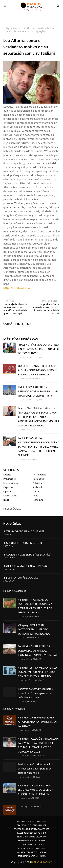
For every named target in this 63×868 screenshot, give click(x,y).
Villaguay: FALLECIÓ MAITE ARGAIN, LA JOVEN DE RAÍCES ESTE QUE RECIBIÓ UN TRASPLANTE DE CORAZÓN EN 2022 (39, 745)
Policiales (37, 483)
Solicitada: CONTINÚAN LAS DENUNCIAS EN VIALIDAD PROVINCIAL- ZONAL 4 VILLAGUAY (38, 651)
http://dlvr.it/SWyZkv (17, 288)
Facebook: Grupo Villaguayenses (32, 829)
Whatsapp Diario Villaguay (32, 852)
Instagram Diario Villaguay (32, 837)
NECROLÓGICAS (12, 509)
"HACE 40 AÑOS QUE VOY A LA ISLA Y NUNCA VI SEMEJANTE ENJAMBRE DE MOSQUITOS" (39, 349)
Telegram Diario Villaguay (32, 856)
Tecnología (38, 500)
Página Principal (13, 28)
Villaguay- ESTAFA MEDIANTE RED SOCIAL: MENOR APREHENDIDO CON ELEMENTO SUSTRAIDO (37, 672)
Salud (35, 496)
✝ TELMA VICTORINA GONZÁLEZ (24, 532)
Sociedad (37, 487)
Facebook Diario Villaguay (32, 821)
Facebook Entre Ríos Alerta (32, 825)
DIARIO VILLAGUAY (42, 862)
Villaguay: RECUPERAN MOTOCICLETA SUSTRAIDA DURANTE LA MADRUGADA (34, 630)
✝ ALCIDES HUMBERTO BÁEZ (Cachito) (27, 555)
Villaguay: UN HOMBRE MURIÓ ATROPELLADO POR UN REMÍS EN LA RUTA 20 (37, 722)
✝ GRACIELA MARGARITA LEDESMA (26, 566)
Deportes (8, 487)
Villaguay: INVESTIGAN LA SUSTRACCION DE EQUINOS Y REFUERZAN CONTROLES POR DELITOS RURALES (35, 606)
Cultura (36, 492)
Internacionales (11, 483)
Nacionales (38, 479)
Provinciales (9, 479)
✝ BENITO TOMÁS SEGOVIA (21, 578)
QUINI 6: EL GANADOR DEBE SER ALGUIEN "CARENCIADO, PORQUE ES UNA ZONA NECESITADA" (37, 370)
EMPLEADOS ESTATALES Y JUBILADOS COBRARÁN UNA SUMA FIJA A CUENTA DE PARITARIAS (38, 391)
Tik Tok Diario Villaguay (32, 845)
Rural (6, 500)
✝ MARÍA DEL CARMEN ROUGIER (24, 543)
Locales (7, 475)
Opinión (7, 492)
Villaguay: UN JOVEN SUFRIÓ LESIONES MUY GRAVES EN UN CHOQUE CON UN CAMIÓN (36, 790)
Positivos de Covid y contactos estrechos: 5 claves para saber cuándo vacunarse (35, 693)
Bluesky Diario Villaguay (32, 848)
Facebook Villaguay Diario (32, 833)
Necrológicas (39, 475)
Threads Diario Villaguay (32, 841)
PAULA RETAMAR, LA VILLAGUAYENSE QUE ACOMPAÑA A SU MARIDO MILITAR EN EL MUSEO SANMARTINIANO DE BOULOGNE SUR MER (39, 447)
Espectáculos (10, 496)
